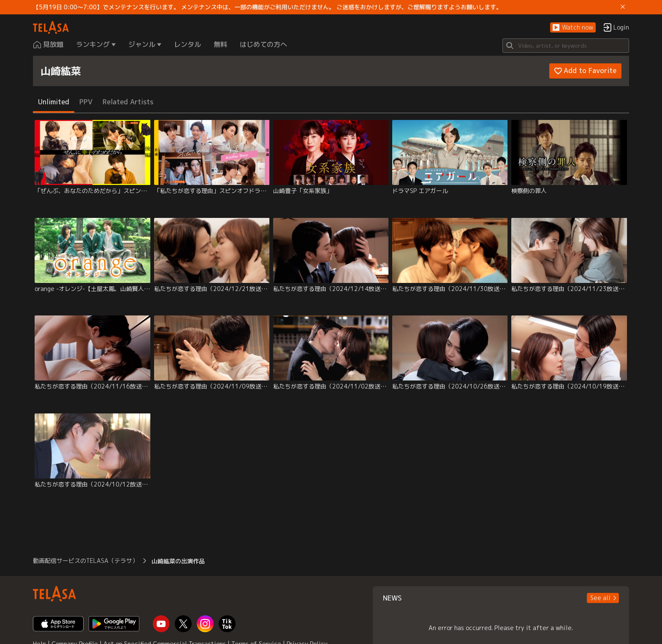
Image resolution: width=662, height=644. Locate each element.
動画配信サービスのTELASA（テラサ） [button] (85, 561)
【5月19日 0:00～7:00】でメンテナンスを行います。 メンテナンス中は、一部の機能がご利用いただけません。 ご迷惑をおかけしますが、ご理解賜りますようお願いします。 (267, 7)
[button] (573, 28)
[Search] (566, 46)
